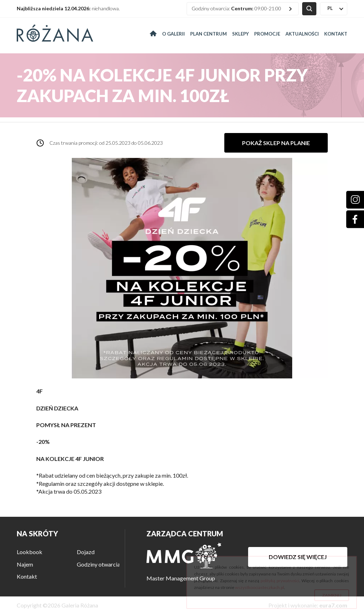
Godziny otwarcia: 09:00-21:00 (236, 8)
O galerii (173, 34)
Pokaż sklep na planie (276, 143)
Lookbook (30, 552)
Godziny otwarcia (98, 564)
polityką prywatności (280, 581)
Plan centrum (208, 34)
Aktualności (302, 34)
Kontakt (336, 34)
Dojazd (86, 552)
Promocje (267, 34)
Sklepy (240, 34)
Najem (25, 564)
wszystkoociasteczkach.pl (259, 587)
